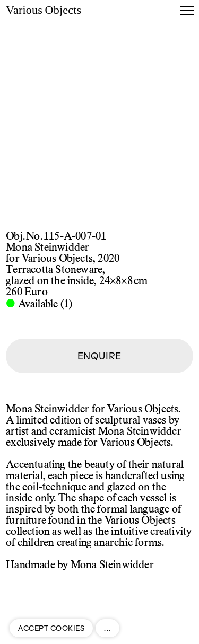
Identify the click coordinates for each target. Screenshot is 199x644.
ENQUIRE (100, 356)
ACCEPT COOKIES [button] (51, 628)
